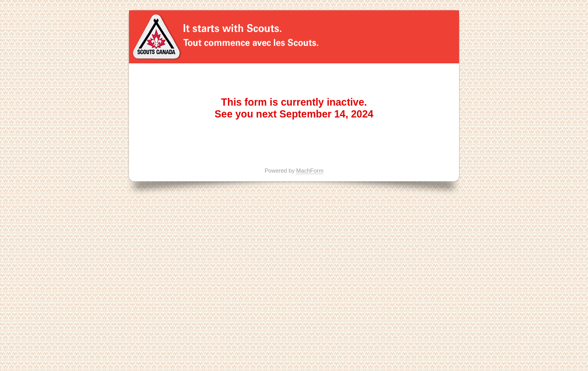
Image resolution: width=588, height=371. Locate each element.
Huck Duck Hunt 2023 (294, 37)
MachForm (310, 171)
